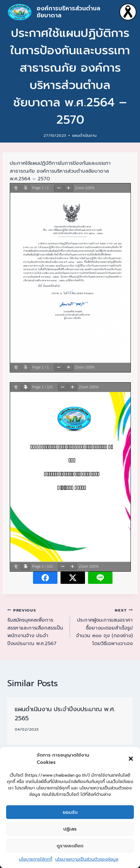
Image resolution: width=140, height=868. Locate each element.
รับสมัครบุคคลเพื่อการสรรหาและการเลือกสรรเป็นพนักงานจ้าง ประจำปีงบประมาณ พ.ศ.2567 (36, 627)
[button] (131, 759)
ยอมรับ (70, 812)
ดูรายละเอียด (70, 846)
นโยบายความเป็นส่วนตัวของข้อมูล (87, 859)
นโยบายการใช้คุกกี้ (36, 859)
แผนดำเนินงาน (84, 135)
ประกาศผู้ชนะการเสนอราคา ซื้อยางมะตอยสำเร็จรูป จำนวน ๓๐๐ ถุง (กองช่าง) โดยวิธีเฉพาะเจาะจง (104, 627)
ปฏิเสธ (70, 829)
